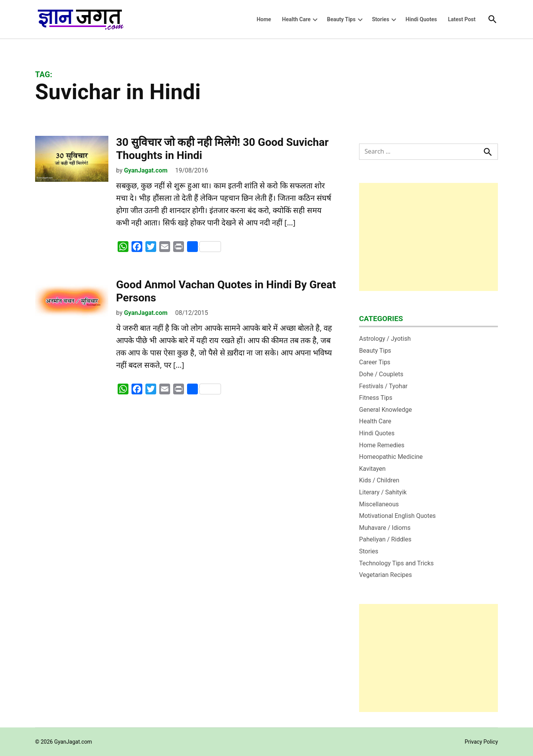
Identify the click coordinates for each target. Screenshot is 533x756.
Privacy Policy (481, 742)
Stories (380, 19)
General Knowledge (385, 410)
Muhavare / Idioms (385, 528)
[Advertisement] (428, 237)
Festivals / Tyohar (383, 386)
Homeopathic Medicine (391, 457)
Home (264, 19)
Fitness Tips (376, 398)
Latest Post (462, 19)
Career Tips (375, 362)
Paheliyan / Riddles (385, 539)
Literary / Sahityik (383, 492)
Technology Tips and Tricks (396, 563)
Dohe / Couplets (381, 374)
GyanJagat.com (146, 170)
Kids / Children (379, 480)
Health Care (296, 19)
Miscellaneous (379, 504)
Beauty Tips (341, 19)
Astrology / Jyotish (385, 339)
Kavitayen (372, 469)
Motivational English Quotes (397, 516)
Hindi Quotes (421, 19)
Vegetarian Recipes (385, 575)
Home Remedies (382, 445)
